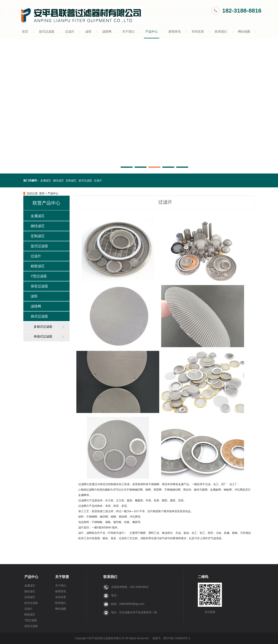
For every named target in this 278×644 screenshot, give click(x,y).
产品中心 (152, 32)
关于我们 (128, 32)
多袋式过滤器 (43, 327)
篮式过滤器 (47, 32)
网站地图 (244, 32)
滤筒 (88, 32)
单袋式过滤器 (43, 336)
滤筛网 (107, 32)
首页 (25, 32)
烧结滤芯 (58, 180)
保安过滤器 (39, 286)
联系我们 (221, 32)
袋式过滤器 (39, 316)
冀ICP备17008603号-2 (177, 638)
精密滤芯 (38, 266)
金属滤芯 (46, 180)
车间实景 (198, 32)
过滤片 (70, 32)
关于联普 (62, 577)
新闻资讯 (175, 32)
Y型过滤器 (39, 276)
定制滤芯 (71, 180)
